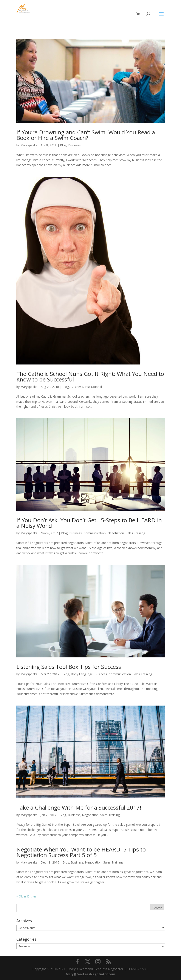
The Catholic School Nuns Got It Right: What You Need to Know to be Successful (90, 377)
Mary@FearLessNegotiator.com (90, 974)
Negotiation (116, 533)
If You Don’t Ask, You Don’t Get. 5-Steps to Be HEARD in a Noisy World (89, 523)
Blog (63, 145)
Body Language (82, 674)
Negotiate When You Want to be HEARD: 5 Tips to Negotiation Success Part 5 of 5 (81, 852)
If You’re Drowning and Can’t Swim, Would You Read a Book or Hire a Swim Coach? (86, 135)
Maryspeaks (29, 145)
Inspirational (93, 387)
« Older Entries (26, 896)
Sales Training (135, 533)
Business (74, 145)
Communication (95, 533)
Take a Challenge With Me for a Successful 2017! (79, 807)
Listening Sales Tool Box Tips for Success (69, 667)
